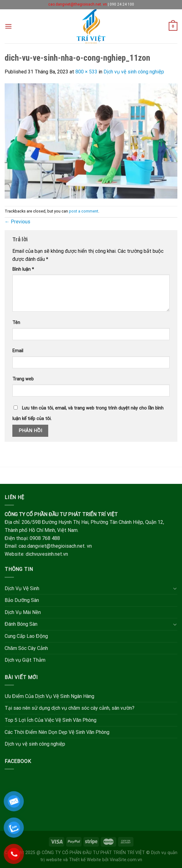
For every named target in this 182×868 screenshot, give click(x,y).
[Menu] (8, 26)
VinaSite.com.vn (126, 860)
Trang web (23, 379)
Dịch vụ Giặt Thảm (25, 660)
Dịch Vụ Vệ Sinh (22, 588)
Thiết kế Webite (85, 860)
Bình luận (23, 269)
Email (18, 351)
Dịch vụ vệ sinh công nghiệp (134, 72)
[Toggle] (175, 588)
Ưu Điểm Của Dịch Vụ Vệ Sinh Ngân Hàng (49, 696)
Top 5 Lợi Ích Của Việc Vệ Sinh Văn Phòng (51, 720)
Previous (17, 222)
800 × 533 (86, 72)
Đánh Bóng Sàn (21, 624)
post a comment (84, 211)
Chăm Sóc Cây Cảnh (26, 648)
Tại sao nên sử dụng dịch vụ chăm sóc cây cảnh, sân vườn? (70, 708)
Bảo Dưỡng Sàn (22, 600)
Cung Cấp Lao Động (26, 636)
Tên (16, 323)
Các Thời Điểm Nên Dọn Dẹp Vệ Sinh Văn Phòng (57, 732)
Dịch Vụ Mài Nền (23, 612)
